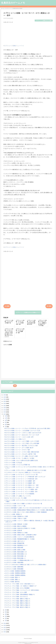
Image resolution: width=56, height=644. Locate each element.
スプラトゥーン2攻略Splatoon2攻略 (44, 21)
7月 (6, 427)
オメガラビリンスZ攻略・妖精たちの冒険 (15, 550)
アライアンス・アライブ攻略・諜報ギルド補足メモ (17, 599)
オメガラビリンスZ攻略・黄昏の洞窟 (14, 548)
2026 (5, 395)
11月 (6, 418)
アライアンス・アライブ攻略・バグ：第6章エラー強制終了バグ (20, 586)
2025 (5, 397)
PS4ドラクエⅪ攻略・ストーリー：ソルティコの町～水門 (19, 437)
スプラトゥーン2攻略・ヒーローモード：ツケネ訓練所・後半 (20, 481)
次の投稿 (7, 306)
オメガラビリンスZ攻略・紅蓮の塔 (13, 530)
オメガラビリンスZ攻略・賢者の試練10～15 (15, 554)
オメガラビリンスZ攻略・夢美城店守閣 (14, 543)
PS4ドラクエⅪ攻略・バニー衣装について (15, 439)
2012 (5, 632)
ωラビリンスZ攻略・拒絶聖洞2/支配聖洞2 (15, 573)
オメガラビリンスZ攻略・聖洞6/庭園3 (14, 569)
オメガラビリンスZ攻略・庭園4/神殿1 (14, 567)
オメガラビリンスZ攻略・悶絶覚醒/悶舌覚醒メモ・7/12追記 (19, 539)
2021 (5, 406)
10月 (6, 420)
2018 (5, 412)
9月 (6, 422)
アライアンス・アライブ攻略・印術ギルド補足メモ (17, 605)
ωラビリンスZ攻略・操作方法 (12, 582)
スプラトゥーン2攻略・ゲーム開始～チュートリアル (18, 496)
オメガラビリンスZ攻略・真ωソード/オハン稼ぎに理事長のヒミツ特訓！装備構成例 (25, 512)
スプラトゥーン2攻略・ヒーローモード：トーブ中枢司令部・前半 (21, 479)
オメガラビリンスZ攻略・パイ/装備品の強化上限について (19, 560)
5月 (6, 612)
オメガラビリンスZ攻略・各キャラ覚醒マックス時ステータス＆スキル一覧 (23, 504)
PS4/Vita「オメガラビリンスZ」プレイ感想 (15, 498)
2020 (5, 408)
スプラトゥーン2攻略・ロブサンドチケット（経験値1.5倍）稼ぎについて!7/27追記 (25, 470)
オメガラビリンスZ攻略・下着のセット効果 (15, 519)
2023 (5, 401)
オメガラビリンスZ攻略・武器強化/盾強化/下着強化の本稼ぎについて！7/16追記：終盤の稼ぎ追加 (29, 510)
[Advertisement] (28, 33)
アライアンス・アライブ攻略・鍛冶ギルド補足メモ (17, 607)
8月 (6, 424)
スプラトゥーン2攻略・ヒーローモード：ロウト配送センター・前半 (21, 487)
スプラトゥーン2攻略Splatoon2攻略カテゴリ (28, 312)
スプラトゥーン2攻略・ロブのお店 (13, 463)
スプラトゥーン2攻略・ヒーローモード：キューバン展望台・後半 (21, 489)
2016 (5, 623)
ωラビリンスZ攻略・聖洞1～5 (12, 577)
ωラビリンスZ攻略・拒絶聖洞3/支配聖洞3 (15, 571)
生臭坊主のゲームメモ (13, 3)
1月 (6, 621)
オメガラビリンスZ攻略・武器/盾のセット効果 (16, 516)
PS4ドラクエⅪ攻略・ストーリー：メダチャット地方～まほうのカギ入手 (23, 433)
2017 (5, 414)
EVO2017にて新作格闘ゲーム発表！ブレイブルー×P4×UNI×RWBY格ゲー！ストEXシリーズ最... (29, 508)
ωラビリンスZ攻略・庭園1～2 (12, 580)
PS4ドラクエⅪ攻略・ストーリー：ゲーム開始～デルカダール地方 (21, 456)
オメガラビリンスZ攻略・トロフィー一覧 (15, 506)
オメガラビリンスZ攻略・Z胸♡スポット (15, 541)
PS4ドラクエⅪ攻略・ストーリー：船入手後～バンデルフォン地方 (21, 446)
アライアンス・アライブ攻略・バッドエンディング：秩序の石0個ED (22, 590)
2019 (5, 410)
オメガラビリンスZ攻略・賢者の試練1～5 (15, 558)
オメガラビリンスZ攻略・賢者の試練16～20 (15, 552)
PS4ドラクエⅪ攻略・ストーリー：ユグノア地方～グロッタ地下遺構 (22, 443)
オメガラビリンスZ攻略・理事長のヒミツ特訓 (16, 533)
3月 (6, 616)
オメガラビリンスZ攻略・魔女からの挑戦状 (15, 526)
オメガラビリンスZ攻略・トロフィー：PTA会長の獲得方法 (19, 537)
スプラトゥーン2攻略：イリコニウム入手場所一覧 (17, 465)
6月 (6, 610)
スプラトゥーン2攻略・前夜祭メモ (13, 514)
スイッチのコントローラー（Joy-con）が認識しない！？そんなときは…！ (23, 472)
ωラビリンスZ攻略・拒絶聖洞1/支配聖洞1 (15, 575)
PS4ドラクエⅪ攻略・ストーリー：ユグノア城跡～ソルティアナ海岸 (22, 441)
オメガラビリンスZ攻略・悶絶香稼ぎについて (16, 545)
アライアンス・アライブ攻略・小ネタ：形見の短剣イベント (19, 584)
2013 (5, 630)
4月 (6, 614)
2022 (5, 403)
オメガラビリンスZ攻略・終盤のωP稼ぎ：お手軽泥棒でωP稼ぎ (20, 535)
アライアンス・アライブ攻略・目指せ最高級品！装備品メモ (19, 594)
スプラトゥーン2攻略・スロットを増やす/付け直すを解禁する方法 (21, 460)
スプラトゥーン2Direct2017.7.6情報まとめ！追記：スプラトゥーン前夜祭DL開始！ (25, 565)
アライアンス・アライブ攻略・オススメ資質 (16, 592)
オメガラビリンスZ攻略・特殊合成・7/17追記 (16, 524)
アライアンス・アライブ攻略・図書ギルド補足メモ (17, 601)
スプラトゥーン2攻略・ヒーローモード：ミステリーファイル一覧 (21, 475)
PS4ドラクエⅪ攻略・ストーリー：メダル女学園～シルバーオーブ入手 (22, 431)
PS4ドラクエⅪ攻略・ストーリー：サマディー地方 (17, 450)
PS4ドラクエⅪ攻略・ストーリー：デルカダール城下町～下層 (20, 454)
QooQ (30, 643)
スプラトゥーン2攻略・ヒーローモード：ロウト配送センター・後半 (21, 485)
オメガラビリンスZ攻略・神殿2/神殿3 (14, 562)
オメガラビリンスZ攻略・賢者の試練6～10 (15, 556)
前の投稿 (49, 306)
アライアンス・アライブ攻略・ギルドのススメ (16, 597)
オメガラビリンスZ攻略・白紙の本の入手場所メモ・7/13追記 (20, 528)
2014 (5, 628)
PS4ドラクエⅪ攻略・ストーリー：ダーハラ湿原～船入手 (19, 448)
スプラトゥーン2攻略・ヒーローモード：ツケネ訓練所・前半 (20, 483)
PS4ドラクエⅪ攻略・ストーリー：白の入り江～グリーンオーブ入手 (22, 435)
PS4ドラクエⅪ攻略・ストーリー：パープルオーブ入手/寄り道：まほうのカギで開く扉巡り (27, 428)
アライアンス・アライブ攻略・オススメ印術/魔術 (17, 588)
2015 (5, 625)
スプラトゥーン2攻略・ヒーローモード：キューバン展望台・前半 (21, 492)
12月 (6, 416)
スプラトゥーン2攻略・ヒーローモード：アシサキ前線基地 (19, 494)
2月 (6, 618)
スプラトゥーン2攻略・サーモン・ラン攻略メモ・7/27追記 (19, 458)
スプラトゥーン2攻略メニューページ (14, 46)
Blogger (30, 638)
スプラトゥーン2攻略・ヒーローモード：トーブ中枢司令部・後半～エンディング (25, 477)
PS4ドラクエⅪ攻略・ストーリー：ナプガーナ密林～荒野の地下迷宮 (22, 452)
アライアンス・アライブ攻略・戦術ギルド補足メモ (17, 603)
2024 (5, 399)
